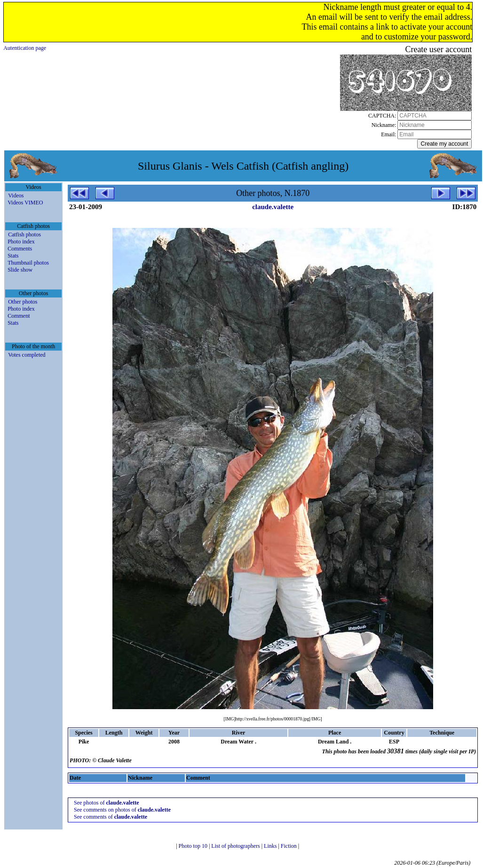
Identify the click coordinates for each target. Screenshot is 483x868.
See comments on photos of (122, 810)
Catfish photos (24, 235)
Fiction (289, 846)
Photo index (21, 242)
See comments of (111, 817)
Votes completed (27, 355)
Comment (19, 316)
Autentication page (25, 48)
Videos (16, 195)
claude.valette (273, 207)
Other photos (23, 302)
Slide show (20, 270)
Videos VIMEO (25, 203)
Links (271, 846)
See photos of (107, 803)
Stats (13, 256)
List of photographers (236, 846)
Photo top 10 (194, 846)
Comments (20, 249)
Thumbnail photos (28, 263)
